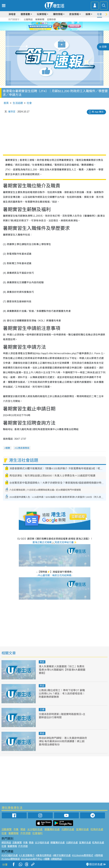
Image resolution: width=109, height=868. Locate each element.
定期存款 (51, 19)
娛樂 (88, 14)
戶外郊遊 (25, 833)
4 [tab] (60, 30)
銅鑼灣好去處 (52, 829)
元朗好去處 (68, 829)
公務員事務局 (23, 448)
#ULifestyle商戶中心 (32, 859)
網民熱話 (6, 843)
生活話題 (18, 103)
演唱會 (12, 14)
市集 (16, 829)
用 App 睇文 (98, 112)
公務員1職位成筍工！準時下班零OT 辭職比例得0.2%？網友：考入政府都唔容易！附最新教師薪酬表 (62, 694)
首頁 (6, 103)
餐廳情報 (13, 833)
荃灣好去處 (82, 829)
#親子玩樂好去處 (62, 855)
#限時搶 (99, 855)
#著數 (47, 859)
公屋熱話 (28, 19)
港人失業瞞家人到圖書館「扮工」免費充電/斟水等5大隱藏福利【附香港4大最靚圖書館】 (62, 670)
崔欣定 (12, 112)
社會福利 (37, 833)
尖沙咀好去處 (35, 829)
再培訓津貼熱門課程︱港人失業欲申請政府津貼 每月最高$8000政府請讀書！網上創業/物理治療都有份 (63, 741)
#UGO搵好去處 (10, 855)
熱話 (42, 662)
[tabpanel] (55, 26)
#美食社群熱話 (44, 855)
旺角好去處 (97, 829)
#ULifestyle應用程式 (83, 855)
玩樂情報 (42, 14)
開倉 (23, 829)
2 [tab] (54, 30)
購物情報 (58, 14)
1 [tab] (51, 30)
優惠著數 (25, 14)
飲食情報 (74, 14)
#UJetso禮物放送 (11, 859)
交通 (42, 710)
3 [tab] (57, 30)
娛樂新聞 (40, 19)
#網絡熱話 (56, 859)
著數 (8, 448)
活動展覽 (7, 829)
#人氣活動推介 (27, 855)
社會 (99, 14)
